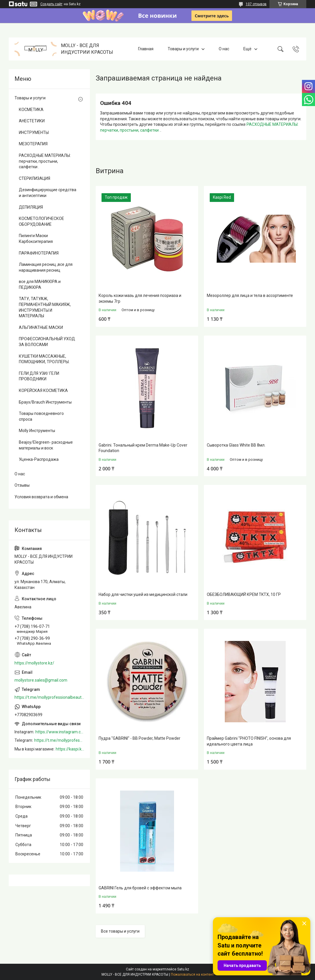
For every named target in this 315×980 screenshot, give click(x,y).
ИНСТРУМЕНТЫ (34, 132)
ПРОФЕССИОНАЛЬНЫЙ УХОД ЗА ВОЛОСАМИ (47, 342)
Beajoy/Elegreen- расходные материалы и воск (46, 445)
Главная (146, 49)
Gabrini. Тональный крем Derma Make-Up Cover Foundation (143, 448)
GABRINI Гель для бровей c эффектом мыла (140, 888)
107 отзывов (256, 4)
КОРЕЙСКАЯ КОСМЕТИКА (43, 390)
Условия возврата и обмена (41, 497)
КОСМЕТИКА (31, 110)
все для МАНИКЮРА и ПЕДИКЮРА (40, 284)
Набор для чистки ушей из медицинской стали (143, 594)
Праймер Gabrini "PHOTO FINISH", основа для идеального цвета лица (249, 741)
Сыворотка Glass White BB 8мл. (236, 445)
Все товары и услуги (120, 931)
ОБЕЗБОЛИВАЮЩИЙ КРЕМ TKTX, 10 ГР (244, 594)
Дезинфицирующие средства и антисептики (48, 193)
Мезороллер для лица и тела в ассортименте (250, 295)
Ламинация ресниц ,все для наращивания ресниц (46, 267)
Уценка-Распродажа (39, 459)
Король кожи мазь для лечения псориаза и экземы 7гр (140, 298)
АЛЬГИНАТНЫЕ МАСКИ (41, 327)
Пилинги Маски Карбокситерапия (36, 239)
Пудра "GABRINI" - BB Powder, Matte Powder (140, 738)
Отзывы (22, 485)
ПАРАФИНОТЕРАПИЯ (39, 253)
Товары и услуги (183, 49)
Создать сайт (51, 4)
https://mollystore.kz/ (34, 663)
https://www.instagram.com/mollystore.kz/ (60, 732)
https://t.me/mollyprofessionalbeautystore (49, 697)
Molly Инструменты (37, 431)
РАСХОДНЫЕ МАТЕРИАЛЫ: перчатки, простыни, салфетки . (45, 161)
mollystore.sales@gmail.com (41, 680)
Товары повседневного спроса (41, 416)
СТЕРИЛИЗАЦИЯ (35, 178)
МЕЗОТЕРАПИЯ (33, 144)
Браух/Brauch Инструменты (45, 402)
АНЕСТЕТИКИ (32, 121)
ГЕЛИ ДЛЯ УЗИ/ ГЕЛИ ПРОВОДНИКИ (39, 376)
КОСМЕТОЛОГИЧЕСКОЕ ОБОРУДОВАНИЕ (41, 221)
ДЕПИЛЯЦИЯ (31, 207)
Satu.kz (183, 969)
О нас (224, 49)
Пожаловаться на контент (192, 974)
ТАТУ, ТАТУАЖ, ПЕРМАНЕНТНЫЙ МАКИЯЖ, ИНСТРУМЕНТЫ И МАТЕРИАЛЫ (45, 307)
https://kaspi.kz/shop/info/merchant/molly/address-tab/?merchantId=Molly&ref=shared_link (70, 749)
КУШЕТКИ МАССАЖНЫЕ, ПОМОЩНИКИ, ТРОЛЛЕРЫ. (44, 359)
